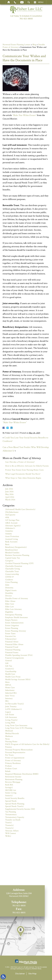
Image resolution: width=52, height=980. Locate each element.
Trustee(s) (9, 825)
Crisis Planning (11, 582)
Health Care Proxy (13, 677)
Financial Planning (13, 650)
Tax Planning (11, 812)
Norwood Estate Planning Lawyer (16, 45)
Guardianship (11, 671)
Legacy (8, 712)
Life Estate (10, 715)
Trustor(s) (9, 828)
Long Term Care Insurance (16, 725)
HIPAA (8, 685)
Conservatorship (12, 574)
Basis (7, 544)
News (7, 739)
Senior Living (11, 793)
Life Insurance (11, 717)
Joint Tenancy (11, 707)
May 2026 (9, 494)
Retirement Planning (14, 779)
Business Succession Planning (17, 555)
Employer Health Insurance (16, 617)
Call (15, 2)
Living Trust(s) (11, 720)
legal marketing (17, 969)
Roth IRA (9, 785)
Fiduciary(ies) (11, 639)
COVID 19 (9, 577)
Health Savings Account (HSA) (18, 679)
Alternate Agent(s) (13, 526)
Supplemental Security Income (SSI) (20, 809)
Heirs (7, 682)
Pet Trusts (9, 755)
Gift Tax (9, 666)
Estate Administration (14, 623)
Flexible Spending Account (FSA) (19, 655)
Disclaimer (20, 973)
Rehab (8, 771)
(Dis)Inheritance (12, 512)
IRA (7, 701)
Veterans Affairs (12, 831)
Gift (7, 663)
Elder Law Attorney (13, 609)
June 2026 (9, 492)
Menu (41, 2)
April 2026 (10, 497)
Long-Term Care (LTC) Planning (19, 728)
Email (22, 2)
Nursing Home (11, 742)
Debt (7, 585)
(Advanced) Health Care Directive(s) (20, 509)
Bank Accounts (11, 542)
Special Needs (11, 801)
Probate (8, 766)
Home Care (10, 688)
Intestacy (9, 698)
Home (9, 2)
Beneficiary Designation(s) (16, 547)
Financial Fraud (12, 647)
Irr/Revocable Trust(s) (15, 704)
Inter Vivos (10, 696)
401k (7, 517)
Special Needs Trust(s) (14, 806)
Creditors (9, 580)
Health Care (10, 674)
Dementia (9, 588)
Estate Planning (12, 628)
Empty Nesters (11, 620)
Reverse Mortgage (13, 782)
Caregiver (9, 561)
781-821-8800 (26, 19)
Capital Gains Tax (13, 558)
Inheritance (10, 690)
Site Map (32, 973)
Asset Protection (12, 536)
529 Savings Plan (12, 520)
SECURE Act (11, 790)
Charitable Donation (14, 566)
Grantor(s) (10, 669)
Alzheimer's (10, 528)
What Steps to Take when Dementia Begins (23, 478)
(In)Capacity (10, 515)
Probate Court (11, 769)
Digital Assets (11, 590)
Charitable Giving (13, 569)
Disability (9, 593)
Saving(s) (9, 788)
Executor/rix (10, 636)
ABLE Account (11, 523)
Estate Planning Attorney (16, 631)
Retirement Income (13, 777)
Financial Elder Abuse (14, 644)
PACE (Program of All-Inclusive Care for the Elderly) (27, 744)
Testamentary (11, 815)
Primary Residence (13, 763)
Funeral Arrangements (15, 658)
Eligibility (9, 612)
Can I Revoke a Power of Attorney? (20, 462)
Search (29, 2)
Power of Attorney (13, 761)
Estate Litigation (12, 625)
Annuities (9, 531)
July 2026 (9, 489)
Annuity (8, 534)
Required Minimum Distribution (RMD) (22, 774)
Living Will (10, 723)
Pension (8, 747)
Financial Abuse (12, 642)
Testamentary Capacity (15, 817)
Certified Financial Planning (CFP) (19, 563)
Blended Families (12, 553)
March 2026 (10, 500)
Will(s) (8, 836)
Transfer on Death (13, 820)
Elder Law (9, 607)
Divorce (8, 596)
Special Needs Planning (15, 804)
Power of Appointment (15, 758)
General (8, 661)
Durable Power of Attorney (17, 598)
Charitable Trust (12, 571)
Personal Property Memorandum (19, 750)
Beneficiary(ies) (12, 550)
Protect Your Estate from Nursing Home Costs (24, 470)
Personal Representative (15, 752)
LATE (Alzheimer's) (13, 709)
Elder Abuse (10, 601)
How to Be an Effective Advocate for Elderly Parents (27, 466)
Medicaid (9, 731)
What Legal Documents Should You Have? (23, 474)
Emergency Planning (14, 615)
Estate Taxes (10, 634)
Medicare (9, 736)
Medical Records (12, 734)
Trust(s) (8, 823)
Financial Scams (12, 652)
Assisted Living (12, 539)
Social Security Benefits (15, 798)
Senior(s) (9, 796)
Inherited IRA (11, 693)
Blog (34, 45)
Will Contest (11, 833)
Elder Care (10, 604)
